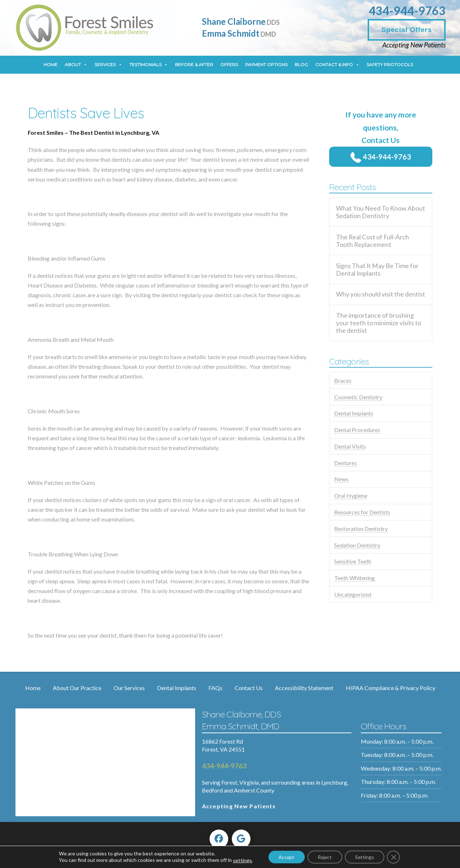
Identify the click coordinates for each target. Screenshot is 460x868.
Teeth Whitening (355, 578)
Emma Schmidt (239, 33)
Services (108, 65)
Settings (366, 857)
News (341, 479)
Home (50, 65)
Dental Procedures (357, 430)
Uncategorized (353, 594)
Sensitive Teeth (353, 561)
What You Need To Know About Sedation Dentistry (381, 212)
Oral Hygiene (351, 495)
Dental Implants (354, 413)
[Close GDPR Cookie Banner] (396, 857)
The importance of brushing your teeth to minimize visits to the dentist (379, 323)
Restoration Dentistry (361, 529)
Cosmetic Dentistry (358, 397)
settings (240, 860)
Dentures (346, 463)
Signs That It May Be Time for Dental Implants (377, 270)
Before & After (194, 65)
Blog (301, 65)
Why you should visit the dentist (381, 294)
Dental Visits (350, 446)
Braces (343, 380)
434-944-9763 (407, 11)
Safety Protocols (390, 65)
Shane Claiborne (241, 21)
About (76, 65)
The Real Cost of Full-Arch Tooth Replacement (372, 241)
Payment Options (266, 65)
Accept (285, 857)
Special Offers (406, 30)
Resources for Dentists (362, 512)
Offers (229, 65)
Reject (325, 857)
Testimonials (149, 65)
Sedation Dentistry (357, 545)
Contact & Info (337, 65)
